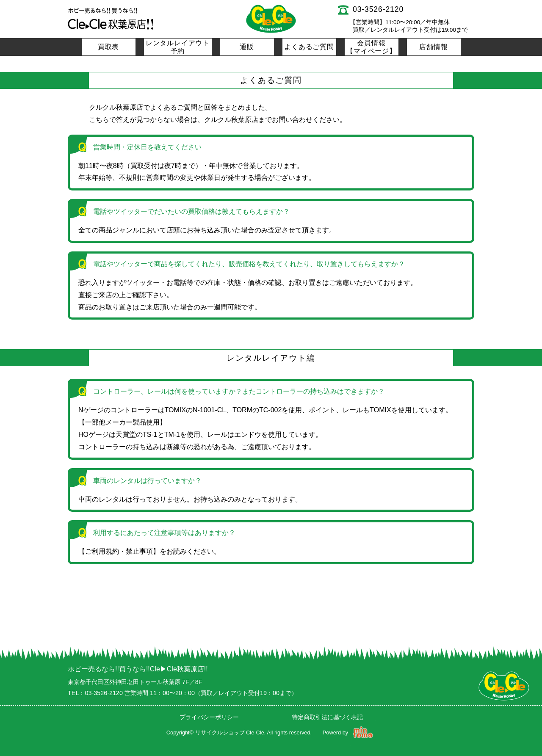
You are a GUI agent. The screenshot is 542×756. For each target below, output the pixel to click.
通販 (247, 47)
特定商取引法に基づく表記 (327, 717)
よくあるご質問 (309, 47)
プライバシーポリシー (209, 717)
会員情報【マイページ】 (371, 47)
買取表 (108, 47)
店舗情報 (433, 47)
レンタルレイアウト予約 (178, 47)
